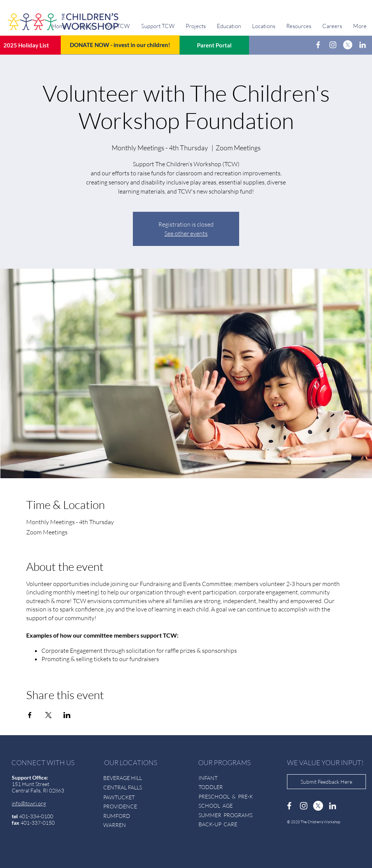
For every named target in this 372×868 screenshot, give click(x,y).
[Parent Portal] (214, 45)
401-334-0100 (36, 816)
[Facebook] (318, 45)
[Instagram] (333, 45)
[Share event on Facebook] (30, 715)
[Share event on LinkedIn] (67, 715)
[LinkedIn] (363, 45)
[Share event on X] (48, 715)
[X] (348, 45)
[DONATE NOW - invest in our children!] (120, 45)
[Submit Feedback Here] (326, 782)
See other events (186, 233)
